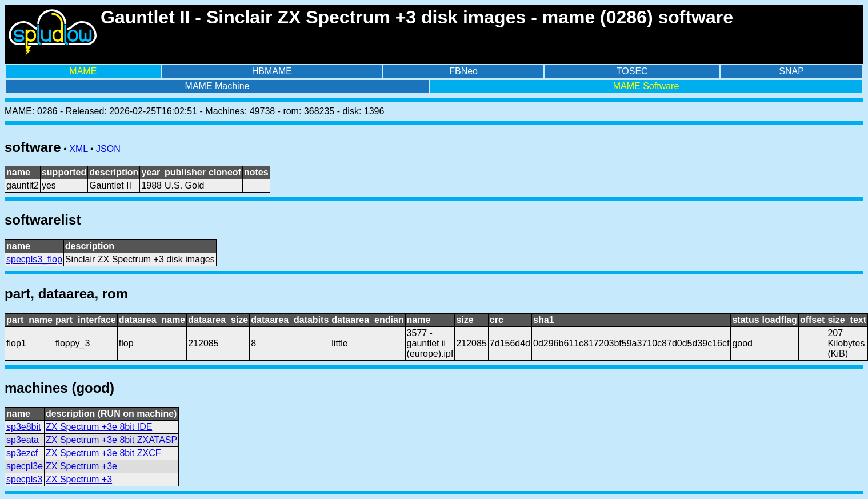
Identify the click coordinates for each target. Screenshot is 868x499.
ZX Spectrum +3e (81, 466)
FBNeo (463, 71)
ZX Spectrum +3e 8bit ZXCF (103, 453)
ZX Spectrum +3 (79, 479)
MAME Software (646, 86)
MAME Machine (217, 86)
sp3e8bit (24, 427)
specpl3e (25, 466)
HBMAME (272, 71)
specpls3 (24, 479)
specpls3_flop (34, 259)
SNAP (791, 71)
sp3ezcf (22, 453)
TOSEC (632, 71)
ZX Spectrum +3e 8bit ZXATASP (111, 440)
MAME (83, 71)
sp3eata (23, 440)
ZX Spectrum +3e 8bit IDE (99, 427)
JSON (108, 149)
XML (78, 149)
